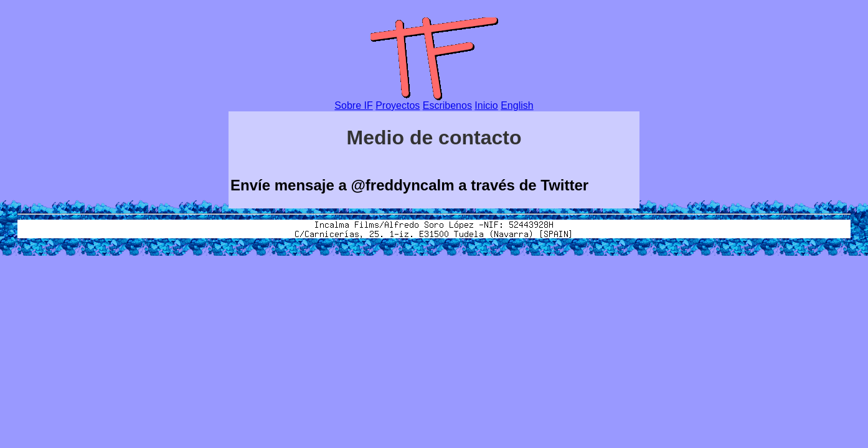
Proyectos (398, 105)
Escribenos (447, 105)
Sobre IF (353, 105)
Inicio (486, 105)
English (517, 105)
